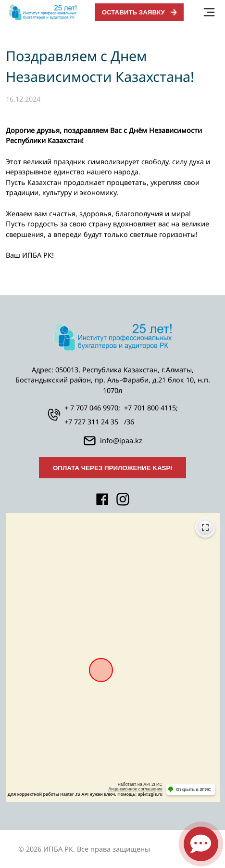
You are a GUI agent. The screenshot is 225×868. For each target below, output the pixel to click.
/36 (129, 422)
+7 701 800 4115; (151, 408)
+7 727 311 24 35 (91, 422)
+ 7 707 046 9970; (92, 408)
